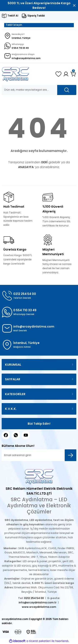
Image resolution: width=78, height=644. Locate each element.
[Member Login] (66, 74)
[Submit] (71, 455)
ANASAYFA (26, 167)
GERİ (44, 162)
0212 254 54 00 (34, 598)
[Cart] (73, 74)
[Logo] (15, 74)
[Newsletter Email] (39, 455)
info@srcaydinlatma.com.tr (38, 602)
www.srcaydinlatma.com (39, 607)
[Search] (39, 90)
